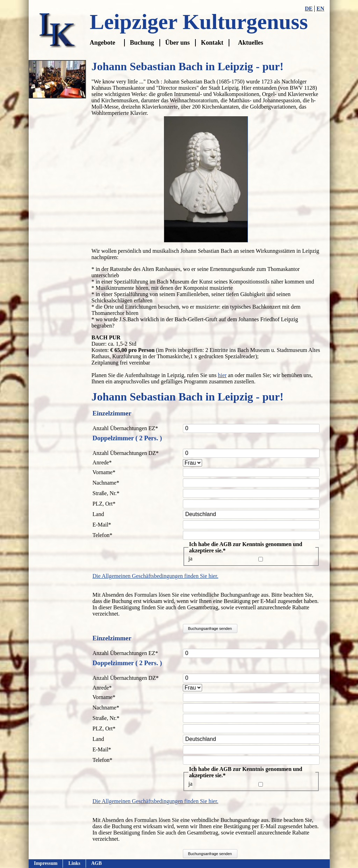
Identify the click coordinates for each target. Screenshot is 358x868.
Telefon (104, 535)
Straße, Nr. (106, 493)
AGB (96, 863)
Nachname (106, 483)
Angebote (103, 43)
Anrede (104, 462)
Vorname (104, 472)
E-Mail (104, 525)
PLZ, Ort (104, 504)
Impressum (46, 863)
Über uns (178, 43)
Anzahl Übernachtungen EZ (125, 428)
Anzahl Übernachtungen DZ (126, 453)
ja (191, 558)
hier (222, 375)
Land (98, 514)
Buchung (142, 43)
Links (74, 863)
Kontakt (212, 43)
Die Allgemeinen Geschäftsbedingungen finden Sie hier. (156, 576)
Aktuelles (251, 43)
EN (320, 9)
